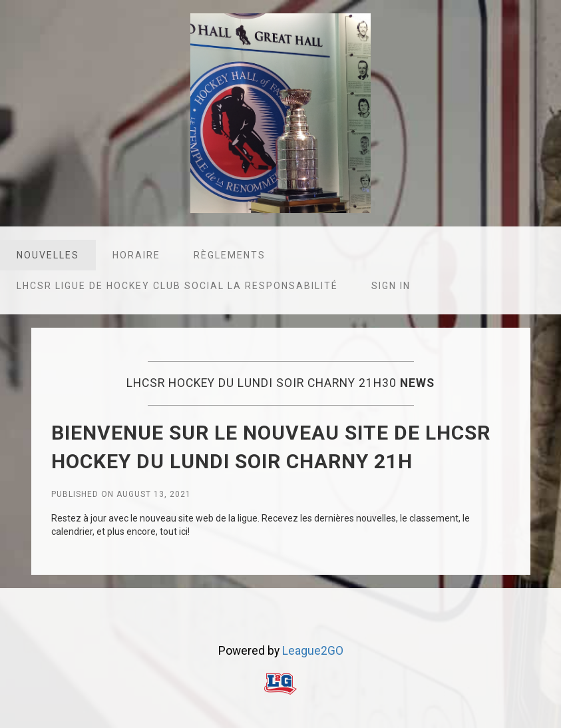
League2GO (313, 651)
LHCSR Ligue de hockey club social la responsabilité (177, 286)
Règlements (230, 255)
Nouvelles (48, 255)
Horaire (136, 255)
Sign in (391, 286)
